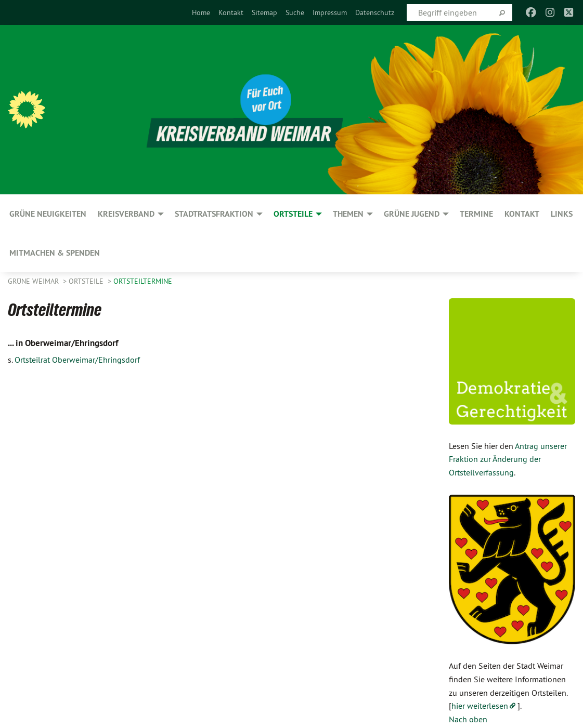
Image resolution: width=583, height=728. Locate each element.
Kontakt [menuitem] (522, 214)
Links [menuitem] (562, 214)
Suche (295, 12)
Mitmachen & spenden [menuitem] (55, 253)
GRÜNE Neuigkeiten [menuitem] (48, 214)
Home (201, 12)
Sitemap (264, 12)
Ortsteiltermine (143, 281)
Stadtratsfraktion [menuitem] (214, 214)
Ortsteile (87, 281)
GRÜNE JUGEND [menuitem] (412, 214)
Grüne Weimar (34, 281)
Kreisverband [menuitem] (126, 214)
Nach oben (468, 719)
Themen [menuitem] (348, 214)
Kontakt (231, 12)
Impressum (330, 12)
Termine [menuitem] (476, 214)
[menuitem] (201, 12)
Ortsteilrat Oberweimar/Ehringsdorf (77, 360)
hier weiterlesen (480, 706)
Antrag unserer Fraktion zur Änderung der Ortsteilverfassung (508, 459)
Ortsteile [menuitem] (293, 214)
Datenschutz (375, 12)
